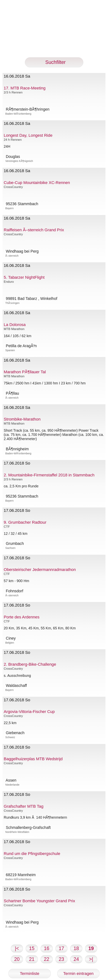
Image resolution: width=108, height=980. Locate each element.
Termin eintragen (79, 974)
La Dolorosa (15, 325)
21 (32, 959)
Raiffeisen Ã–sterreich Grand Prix (34, 230)
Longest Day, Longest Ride (28, 135)
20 (17, 959)
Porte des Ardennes (22, 617)
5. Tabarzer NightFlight (24, 277)
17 (61, 948)
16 (47, 948)
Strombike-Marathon (22, 419)
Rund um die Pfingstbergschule (32, 854)
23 (61, 959)
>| (91, 959)
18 (76, 948)
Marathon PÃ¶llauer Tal (25, 372)
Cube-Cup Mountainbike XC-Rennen (37, 183)
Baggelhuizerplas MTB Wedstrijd (33, 759)
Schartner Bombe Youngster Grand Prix (39, 901)
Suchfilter (54, 62)
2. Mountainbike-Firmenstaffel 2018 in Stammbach (49, 475)
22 (47, 959)
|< (17, 948)
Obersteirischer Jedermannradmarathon (40, 570)
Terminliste (30, 974)
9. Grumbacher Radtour (25, 522)
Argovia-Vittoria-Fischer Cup (29, 712)
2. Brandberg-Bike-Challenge (30, 664)
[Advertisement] (54, 32)
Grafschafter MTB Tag (24, 806)
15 (32, 948)
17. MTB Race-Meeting (25, 88)
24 (76, 959)
